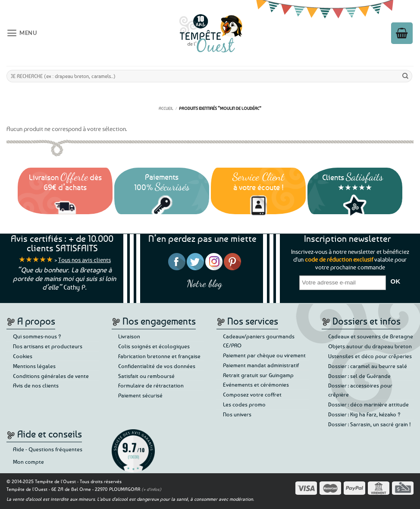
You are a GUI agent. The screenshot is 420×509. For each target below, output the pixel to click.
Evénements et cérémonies (256, 384)
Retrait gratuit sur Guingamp (258, 375)
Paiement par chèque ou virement (264, 355)
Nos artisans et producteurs (48, 346)
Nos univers (237, 414)
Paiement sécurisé (140, 395)
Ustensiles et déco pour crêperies (370, 356)
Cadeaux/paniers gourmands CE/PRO (259, 341)
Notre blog (204, 283)
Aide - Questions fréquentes (48, 449)
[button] (28, 33)
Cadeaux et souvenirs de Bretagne (371, 336)
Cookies (23, 356)
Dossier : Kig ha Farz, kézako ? (364, 414)
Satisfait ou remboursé (146, 376)
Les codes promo (244, 404)
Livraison (129, 336)
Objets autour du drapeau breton (370, 346)
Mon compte (28, 462)
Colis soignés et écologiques (154, 346)
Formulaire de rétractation (151, 385)
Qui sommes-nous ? (37, 336)
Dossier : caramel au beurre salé (368, 366)
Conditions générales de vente (51, 376)
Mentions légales (34, 366)
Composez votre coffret (252, 394)
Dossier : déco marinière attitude (368, 404)
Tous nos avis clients (85, 260)
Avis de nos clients (36, 385)
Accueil (166, 108)
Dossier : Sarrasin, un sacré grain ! (370, 424)
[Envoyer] (405, 76)
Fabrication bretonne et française (159, 356)
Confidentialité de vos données (157, 366)
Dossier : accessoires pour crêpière (360, 390)
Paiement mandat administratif (261, 365)
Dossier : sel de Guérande (359, 376)
